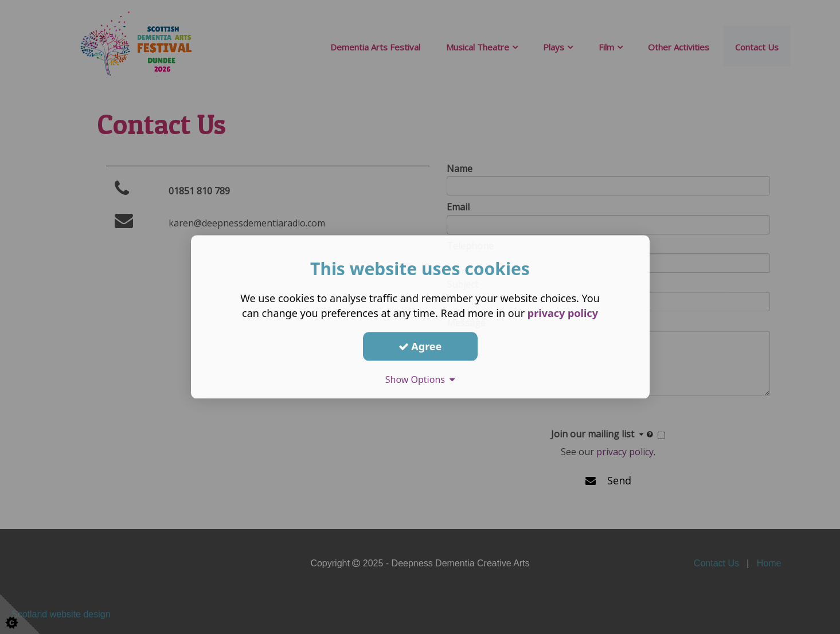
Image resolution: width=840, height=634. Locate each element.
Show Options (420, 379)
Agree (420, 346)
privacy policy (563, 313)
